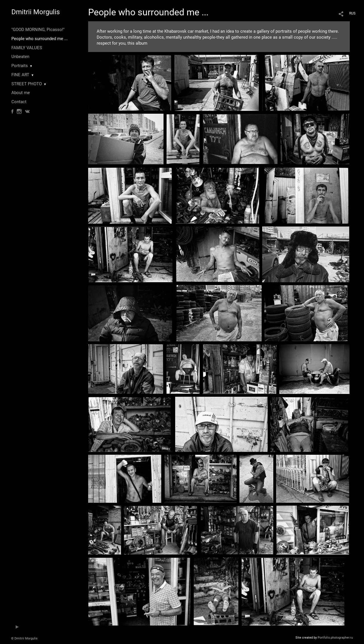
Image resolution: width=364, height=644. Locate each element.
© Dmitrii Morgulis (24, 638)
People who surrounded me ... (40, 39)
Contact (19, 102)
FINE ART (20, 75)
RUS (352, 13)
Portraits (20, 66)
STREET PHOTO (27, 84)
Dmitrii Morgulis (36, 12)
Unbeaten (20, 57)
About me (21, 93)
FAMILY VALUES (27, 48)
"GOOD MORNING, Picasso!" (38, 30)
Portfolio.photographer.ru (335, 638)
